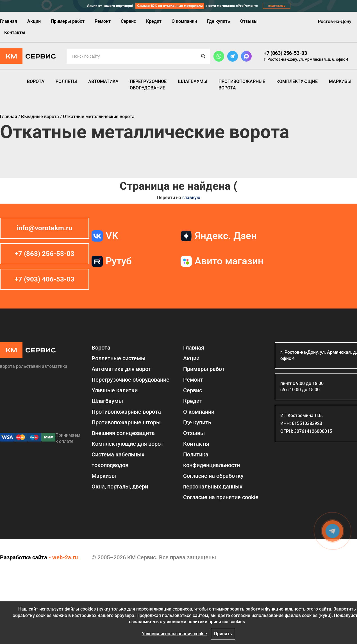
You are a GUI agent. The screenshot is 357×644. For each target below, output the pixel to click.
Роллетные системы (119, 358)
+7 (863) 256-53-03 (285, 53)
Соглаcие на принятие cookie (221, 497)
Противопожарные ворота (242, 85)
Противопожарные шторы (126, 422)
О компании (184, 21)
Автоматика (103, 81)
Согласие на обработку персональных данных (213, 481)
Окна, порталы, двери (120, 487)
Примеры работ (68, 21)
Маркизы (340, 81)
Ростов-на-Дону (335, 22)
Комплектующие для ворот (128, 444)
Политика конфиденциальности (212, 460)
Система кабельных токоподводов (118, 460)
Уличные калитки (115, 390)
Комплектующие (297, 81)
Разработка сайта (24, 557)
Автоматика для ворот (121, 369)
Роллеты (66, 81)
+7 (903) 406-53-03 (45, 279)
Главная (9, 21)
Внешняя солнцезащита (123, 433)
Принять (223, 634)
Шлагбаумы (193, 81)
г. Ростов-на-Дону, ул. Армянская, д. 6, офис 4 (306, 59)
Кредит (154, 21)
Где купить (219, 21)
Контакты (15, 32)
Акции (34, 21)
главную (191, 198)
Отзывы (249, 21)
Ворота (36, 81)
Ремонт (103, 21)
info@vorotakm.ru (45, 228)
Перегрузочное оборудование (148, 85)
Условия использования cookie (174, 634)
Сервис (128, 21)
